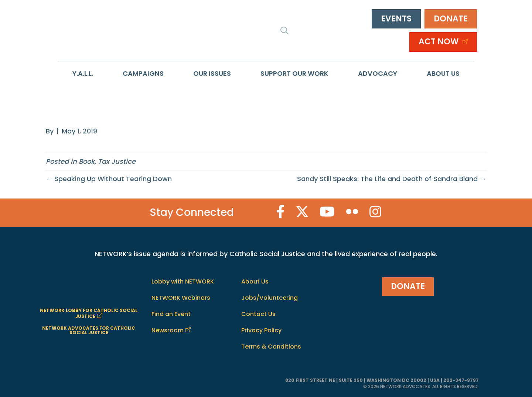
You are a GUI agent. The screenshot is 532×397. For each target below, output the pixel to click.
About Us (443, 73)
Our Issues (212, 73)
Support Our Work (294, 73)
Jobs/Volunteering (270, 298)
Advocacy (378, 73)
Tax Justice (117, 161)
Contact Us (258, 314)
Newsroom (168, 330)
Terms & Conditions (271, 347)
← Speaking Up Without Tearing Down (109, 179)
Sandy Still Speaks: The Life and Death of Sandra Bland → (392, 179)
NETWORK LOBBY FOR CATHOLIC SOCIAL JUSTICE (89, 313)
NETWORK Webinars (181, 298)
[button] (284, 30)
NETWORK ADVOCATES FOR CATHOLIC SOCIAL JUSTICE (89, 330)
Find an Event (171, 314)
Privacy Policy (261, 330)
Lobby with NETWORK (183, 281)
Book (87, 161)
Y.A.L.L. (83, 73)
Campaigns (143, 73)
